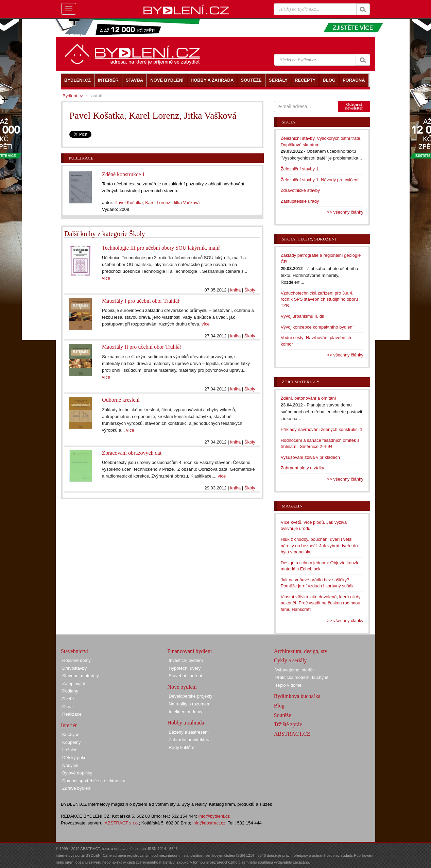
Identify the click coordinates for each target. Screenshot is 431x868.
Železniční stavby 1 (300, 169)
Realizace (72, 714)
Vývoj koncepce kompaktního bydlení (317, 327)
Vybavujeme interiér (295, 670)
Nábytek (70, 765)
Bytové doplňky (77, 773)
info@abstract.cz (209, 823)
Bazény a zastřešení (189, 732)
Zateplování (74, 683)
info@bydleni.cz (214, 816)
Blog (279, 706)
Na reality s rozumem (189, 704)
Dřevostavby (74, 668)
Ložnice (70, 750)
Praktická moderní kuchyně (302, 677)
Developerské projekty (191, 696)
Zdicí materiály (301, 382)
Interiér (69, 725)
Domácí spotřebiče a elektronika (94, 781)
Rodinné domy (76, 660)
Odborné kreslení (121, 400)
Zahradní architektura (190, 740)
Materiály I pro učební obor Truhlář (141, 301)
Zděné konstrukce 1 (123, 174)
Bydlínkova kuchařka (297, 696)
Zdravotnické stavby (300, 190)
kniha (235, 290)
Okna (67, 707)
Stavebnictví (74, 651)
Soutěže (283, 715)
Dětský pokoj (75, 758)
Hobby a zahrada (186, 723)
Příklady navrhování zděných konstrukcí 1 (322, 429)
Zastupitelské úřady (300, 201)
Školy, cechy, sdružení (309, 239)
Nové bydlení (182, 687)
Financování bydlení (189, 651)
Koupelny (71, 742)
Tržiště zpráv (288, 724)
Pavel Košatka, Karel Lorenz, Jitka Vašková (157, 203)
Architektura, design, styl (301, 651)
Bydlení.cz (73, 96)
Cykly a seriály (290, 660)
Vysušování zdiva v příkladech (310, 457)
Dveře (68, 699)
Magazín (292, 506)
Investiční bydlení (186, 660)
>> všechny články (345, 212)
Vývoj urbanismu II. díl (303, 316)
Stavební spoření (185, 676)
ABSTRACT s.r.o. (122, 823)
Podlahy (70, 691)
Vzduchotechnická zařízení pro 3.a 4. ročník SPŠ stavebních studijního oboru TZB (320, 299)
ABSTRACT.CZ (292, 734)
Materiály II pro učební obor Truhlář (142, 347)
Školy (250, 290)
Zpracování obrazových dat (132, 453)
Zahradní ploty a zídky (303, 468)
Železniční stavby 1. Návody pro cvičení (320, 180)
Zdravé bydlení (77, 788)
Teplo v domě (288, 685)
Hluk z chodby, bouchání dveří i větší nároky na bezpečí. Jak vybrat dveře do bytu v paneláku (319, 546)
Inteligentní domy (185, 712)
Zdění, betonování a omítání (308, 398)
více (106, 278)
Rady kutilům (181, 747)
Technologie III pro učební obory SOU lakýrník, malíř (161, 248)
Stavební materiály (81, 676)
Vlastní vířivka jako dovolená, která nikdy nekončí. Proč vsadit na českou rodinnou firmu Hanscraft (321, 603)
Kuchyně (71, 735)
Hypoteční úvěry (185, 668)
